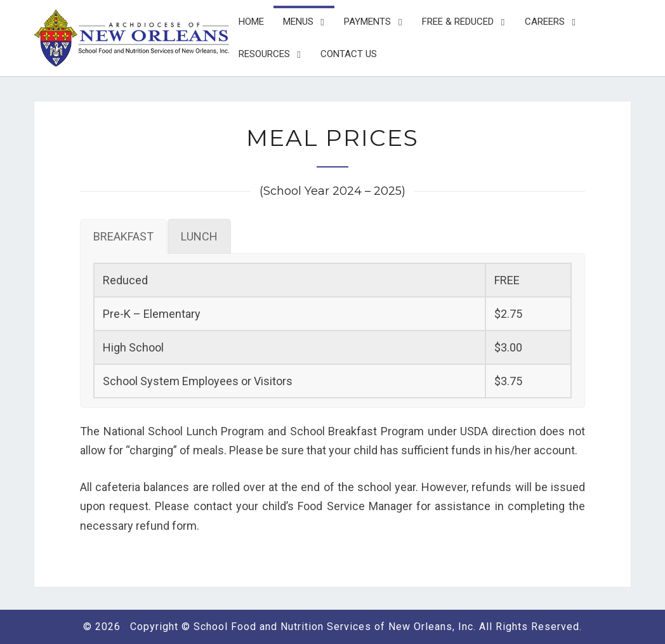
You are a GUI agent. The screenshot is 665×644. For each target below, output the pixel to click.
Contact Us (349, 54)
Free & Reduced (458, 22)
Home (251, 22)
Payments (367, 22)
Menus (298, 22)
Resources (264, 54)
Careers (545, 22)
